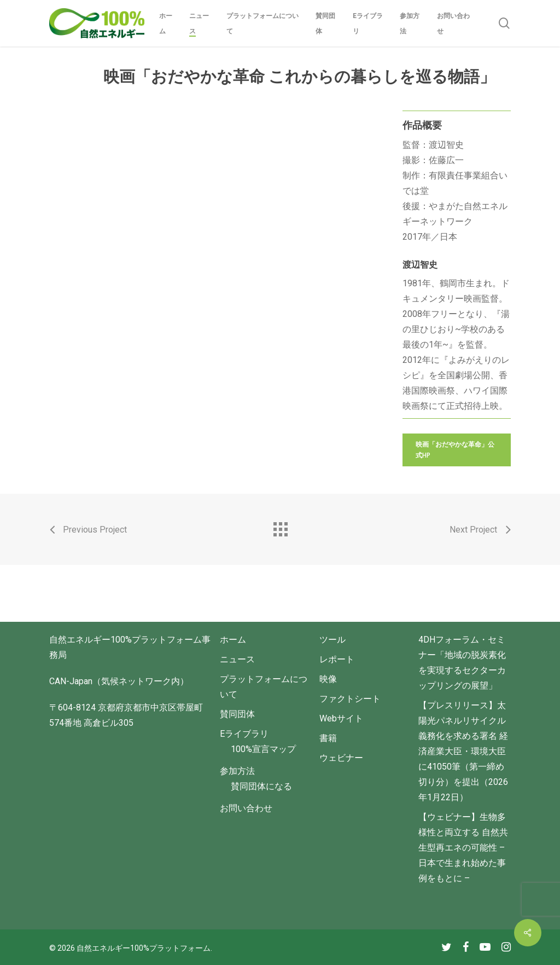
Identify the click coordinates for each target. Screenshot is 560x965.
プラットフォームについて (264, 687)
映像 (328, 679)
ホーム (233, 640)
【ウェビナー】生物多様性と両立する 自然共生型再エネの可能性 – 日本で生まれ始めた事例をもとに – (463, 848)
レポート (337, 659)
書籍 (328, 738)
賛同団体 (237, 714)
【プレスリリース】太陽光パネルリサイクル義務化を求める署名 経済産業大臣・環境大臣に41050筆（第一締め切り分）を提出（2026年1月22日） (463, 751)
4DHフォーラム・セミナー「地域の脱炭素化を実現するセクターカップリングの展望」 (462, 663)
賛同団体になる (261, 786)
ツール (332, 640)
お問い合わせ (246, 808)
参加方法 (237, 771)
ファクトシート (350, 699)
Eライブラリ (244, 734)
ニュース (237, 659)
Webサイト (341, 718)
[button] (457, 450)
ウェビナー (341, 758)
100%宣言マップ (263, 749)
